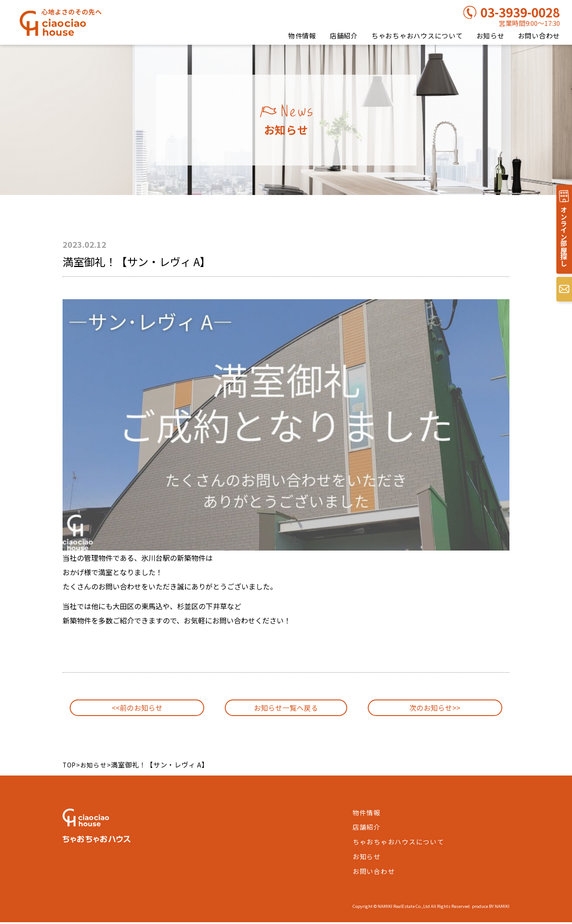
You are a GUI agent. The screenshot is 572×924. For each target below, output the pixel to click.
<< (137, 709)
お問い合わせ (539, 36)
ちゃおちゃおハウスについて (417, 36)
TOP (70, 768)
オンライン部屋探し (563, 240)
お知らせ (490, 36)
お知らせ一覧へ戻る (286, 709)
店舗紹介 (344, 36)
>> (435, 709)
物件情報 (302, 36)
